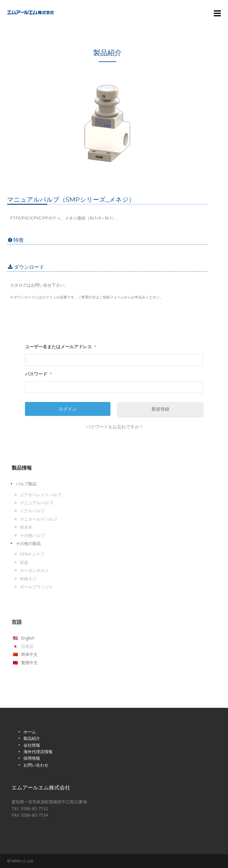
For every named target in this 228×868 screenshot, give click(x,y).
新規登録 (160, 409)
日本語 (27, 646)
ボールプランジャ (37, 587)
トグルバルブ (32, 511)
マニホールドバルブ (39, 519)
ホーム (30, 732)
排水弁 (26, 527)
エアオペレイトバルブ (41, 495)
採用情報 (32, 758)
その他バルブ (32, 535)
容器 (24, 562)
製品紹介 (32, 738)
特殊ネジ (28, 579)
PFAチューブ (32, 554)
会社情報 (32, 745)
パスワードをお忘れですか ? (114, 427)
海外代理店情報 (38, 752)
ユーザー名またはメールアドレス (61, 347)
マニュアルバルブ (37, 503)
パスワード (38, 374)
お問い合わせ (36, 765)
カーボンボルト (34, 570)
